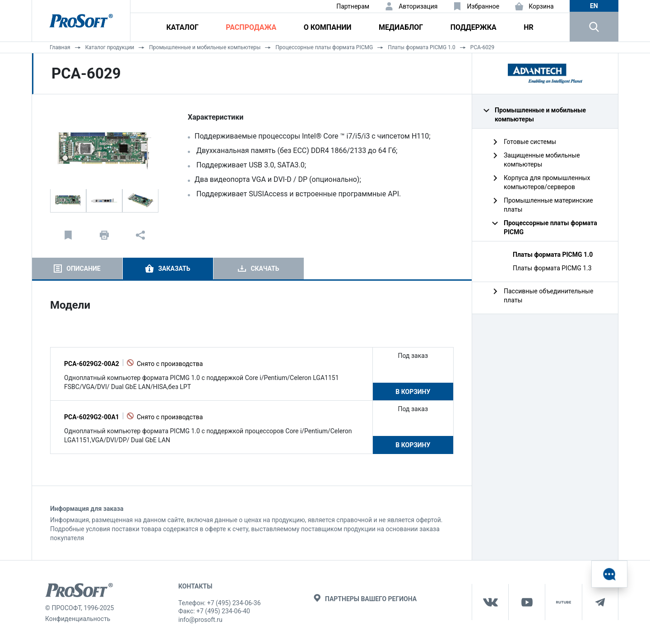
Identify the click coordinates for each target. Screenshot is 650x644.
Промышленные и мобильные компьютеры (205, 47)
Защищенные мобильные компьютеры (542, 160)
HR (529, 27)
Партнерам (353, 6)
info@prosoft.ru (200, 620)
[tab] (77, 269)
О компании (328, 27)
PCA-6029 (483, 47)
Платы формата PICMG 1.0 (422, 47)
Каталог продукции (110, 47)
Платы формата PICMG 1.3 (552, 268)
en (594, 6)
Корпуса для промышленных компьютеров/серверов (547, 182)
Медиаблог (401, 27)
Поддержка (474, 27)
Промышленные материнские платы (548, 205)
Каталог (183, 27)
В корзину (413, 392)
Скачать (265, 269)
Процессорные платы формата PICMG (324, 47)
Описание (83, 269)
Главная (60, 47)
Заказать (174, 269)
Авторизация (418, 6)
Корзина (541, 6)
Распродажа (251, 27)
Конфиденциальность (78, 619)
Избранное (483, 6)
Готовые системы (530, 142)
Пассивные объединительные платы (548, 296)
